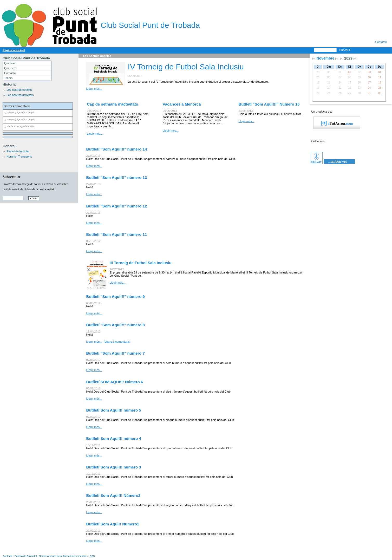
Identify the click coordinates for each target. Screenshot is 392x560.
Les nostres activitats (20, 95)
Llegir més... (94, 89)
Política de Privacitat (26, 556)
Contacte (381, 42)
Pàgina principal (14, 50)
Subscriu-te (12, 177)
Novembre (325, 58)
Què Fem (10, 68)
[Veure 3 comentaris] (117, 342)
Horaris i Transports (19, 157)
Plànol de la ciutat (18, 151)
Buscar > (345, 50)
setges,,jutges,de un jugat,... (22, 112)
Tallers (8, 78)
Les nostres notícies (19, 90)
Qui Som (10, 63)
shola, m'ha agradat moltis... (22, 126)
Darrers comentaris (17, 106)
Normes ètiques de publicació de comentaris (63, 556)
